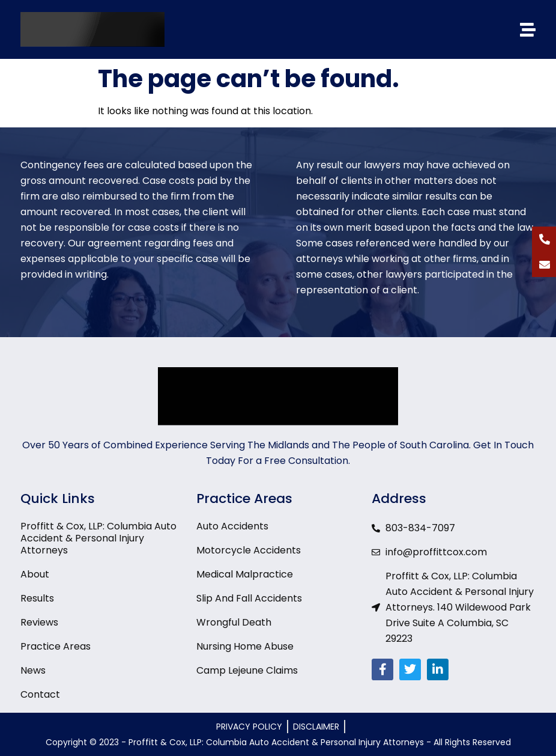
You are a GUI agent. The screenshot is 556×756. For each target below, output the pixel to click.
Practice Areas (56, 647)
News (33, 671)
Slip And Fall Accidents (249, 599)
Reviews (39, 623)
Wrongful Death (234, 623)
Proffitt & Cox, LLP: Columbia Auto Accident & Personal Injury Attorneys (98, 538)
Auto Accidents (232, 526)
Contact (40, 695)
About (35, 575)
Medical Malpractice (245, 575)
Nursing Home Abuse (245, 647)
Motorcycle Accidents (249, 550)
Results (37, 599)
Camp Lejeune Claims (247, 671)
